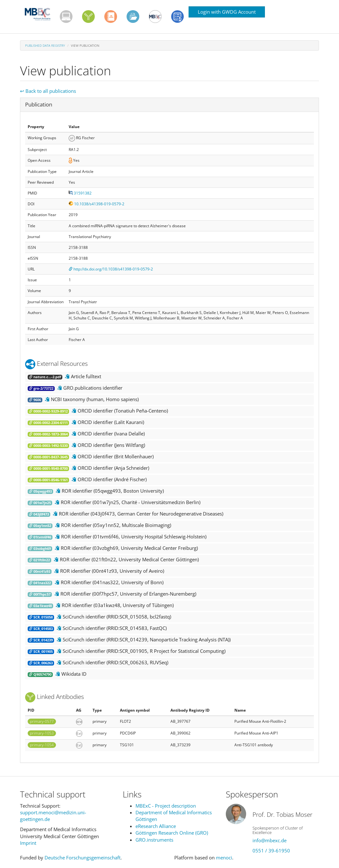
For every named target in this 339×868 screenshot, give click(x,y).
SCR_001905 (41, 652)
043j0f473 (39, 514)
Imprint (28, 843)
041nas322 (40, 583)
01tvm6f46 (40, 537)
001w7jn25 (40, 503)
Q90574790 (40, 674)
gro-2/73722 (41, 388)
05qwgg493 (40, 491)
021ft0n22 (39, 560)
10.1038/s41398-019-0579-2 (97, 204)
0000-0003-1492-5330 (48, 446)
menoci (224, 858)
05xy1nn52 (40, 526)
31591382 (80, 193)
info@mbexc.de (270, 840)
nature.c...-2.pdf (45, 377)
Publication (39, 104)
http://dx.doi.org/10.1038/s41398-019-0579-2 (111, 269)
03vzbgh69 (40, 549)
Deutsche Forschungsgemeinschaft (83, 858)
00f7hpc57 (40, 594)
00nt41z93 (40, 571)
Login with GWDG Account (227, 12)
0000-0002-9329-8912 (48, 411)
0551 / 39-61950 (271, 851)
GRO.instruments (154, 840)
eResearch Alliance (156, 826)
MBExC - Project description (166, 806)
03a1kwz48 (40, 606)
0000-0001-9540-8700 (48, 468)
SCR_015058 (41, 617)
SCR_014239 (41, 640)
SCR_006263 (41, 663)
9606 (35, 400)
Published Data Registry (45, 45)
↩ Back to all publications (48, 91)
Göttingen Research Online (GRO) (172, 833)
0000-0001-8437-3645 (48, 457)
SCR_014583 (41, 629)
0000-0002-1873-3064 (48, 434)
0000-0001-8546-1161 (48, 480)
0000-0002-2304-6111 (48, 423)
